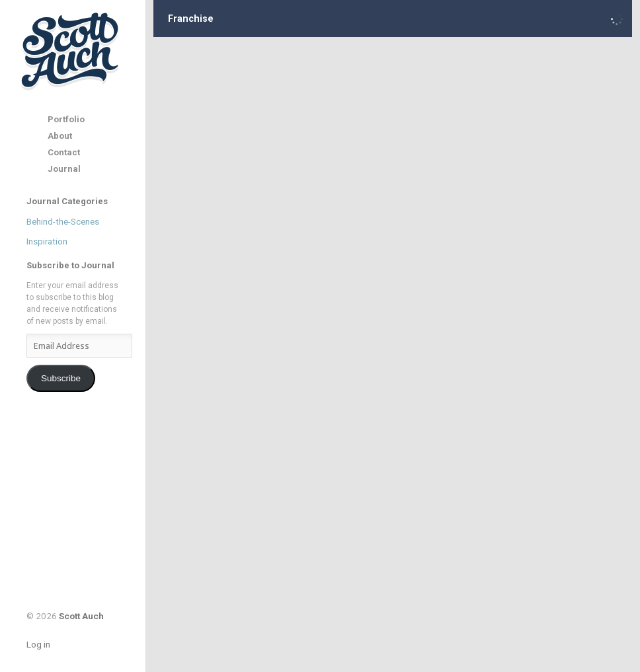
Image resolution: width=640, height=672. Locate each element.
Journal (64, 169)
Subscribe (61, 378)
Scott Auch (71, 51)
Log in (38, 644)
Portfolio (66, 119)
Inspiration (47, 242)
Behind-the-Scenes (63, 222)
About (60, 136)
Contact (64, 152)
